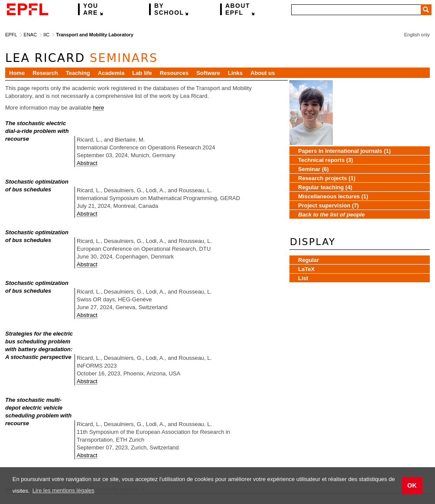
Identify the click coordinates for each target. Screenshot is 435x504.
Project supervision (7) (328, 205)
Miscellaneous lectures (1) (333, 196)
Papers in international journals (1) (344, 151)
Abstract (87, 163)
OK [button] (412, 485)
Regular (308, 260)
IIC (46, 35)
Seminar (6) (313, 169)
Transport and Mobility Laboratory (94, 35)
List (303, 278)
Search (426, 10)
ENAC (31, 35)
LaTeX (306, 269)
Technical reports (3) (326, 160)
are (91, 9)
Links (235, 73)
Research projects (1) (327, 178)
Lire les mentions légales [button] (63, 490)
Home (17, 73)
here (98, 108)
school (169, 9)
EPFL (238, 9)
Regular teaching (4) (325, 187)
